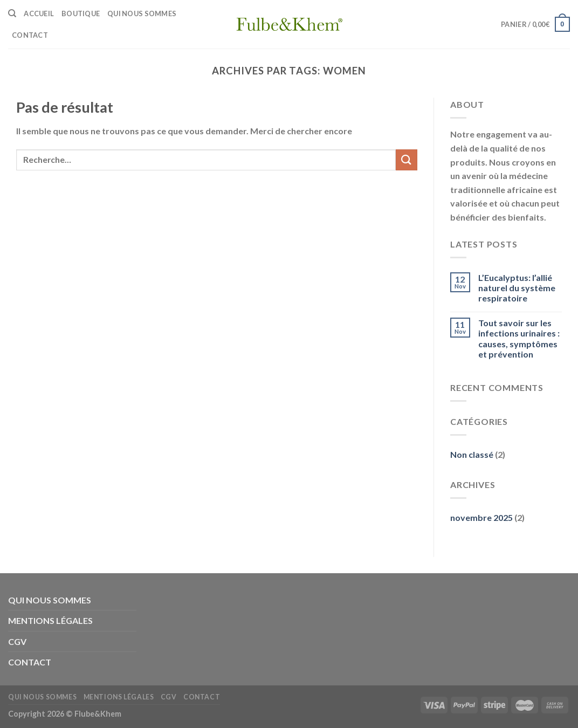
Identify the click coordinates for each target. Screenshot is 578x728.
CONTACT (30, 35)
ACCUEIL (39, 13)
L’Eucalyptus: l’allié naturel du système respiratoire (517, 288)
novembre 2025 (481, 517)
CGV (17, 641)
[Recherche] (12, 13)
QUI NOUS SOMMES (142, 13)
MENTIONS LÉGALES (50, 620)
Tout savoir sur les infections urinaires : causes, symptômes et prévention (519, 338)
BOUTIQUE (81, 13)
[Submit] (407, 160)
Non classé (472, 454)
